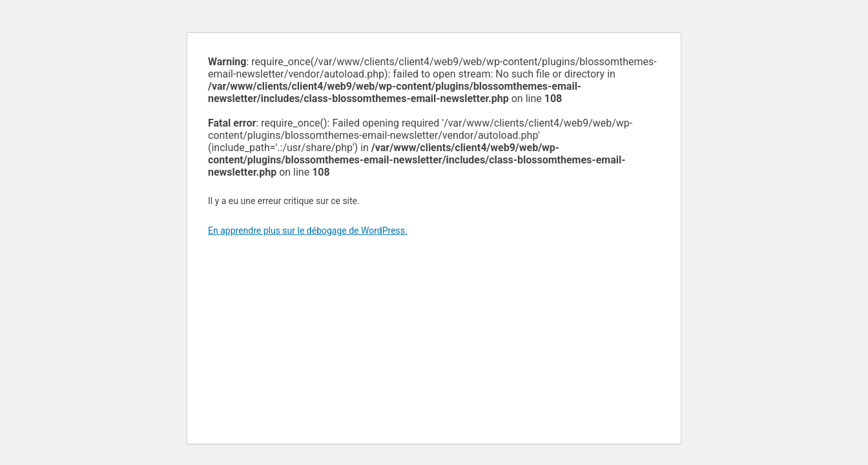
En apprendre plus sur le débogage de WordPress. (308, 231)
